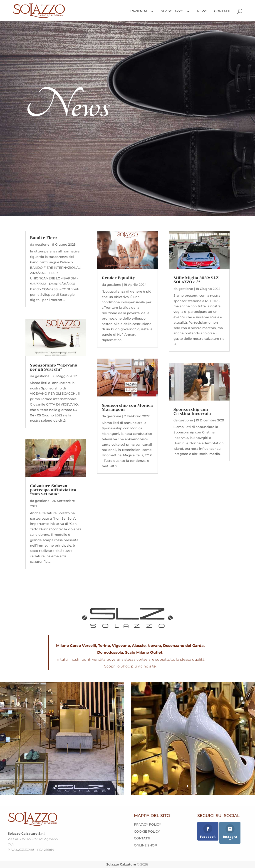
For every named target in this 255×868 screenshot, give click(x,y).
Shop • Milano (62, 720)
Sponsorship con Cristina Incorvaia (192, 411)
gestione (42, 245)
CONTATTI (142, 838)
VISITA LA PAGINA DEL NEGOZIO (62, 769)
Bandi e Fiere (43, 238)
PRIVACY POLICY (147, 824)
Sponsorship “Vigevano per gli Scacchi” (54, 367)
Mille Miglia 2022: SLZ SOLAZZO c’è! (196, 280)
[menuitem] (141, 11)
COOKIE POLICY (147, 831)
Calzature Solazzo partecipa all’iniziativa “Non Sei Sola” (53, 490)
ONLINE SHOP (145, 845)
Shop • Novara (193, 717)
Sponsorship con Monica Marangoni (127, 407)
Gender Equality (118, 278)
